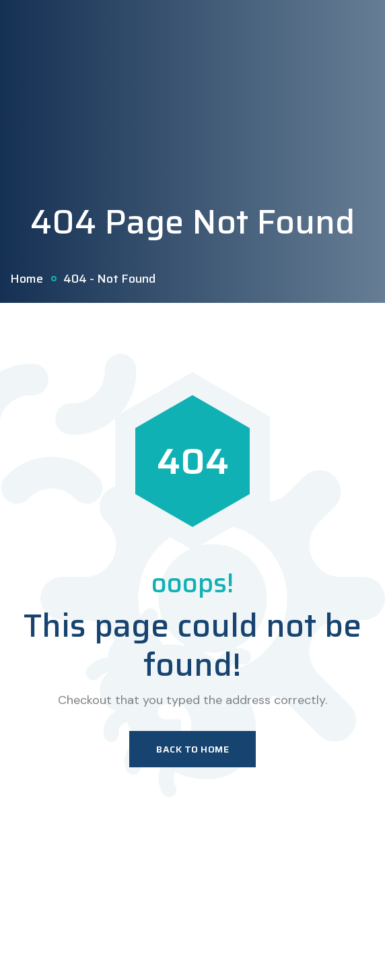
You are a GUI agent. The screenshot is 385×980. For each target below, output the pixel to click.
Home (27, 279)
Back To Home (193, 749)
